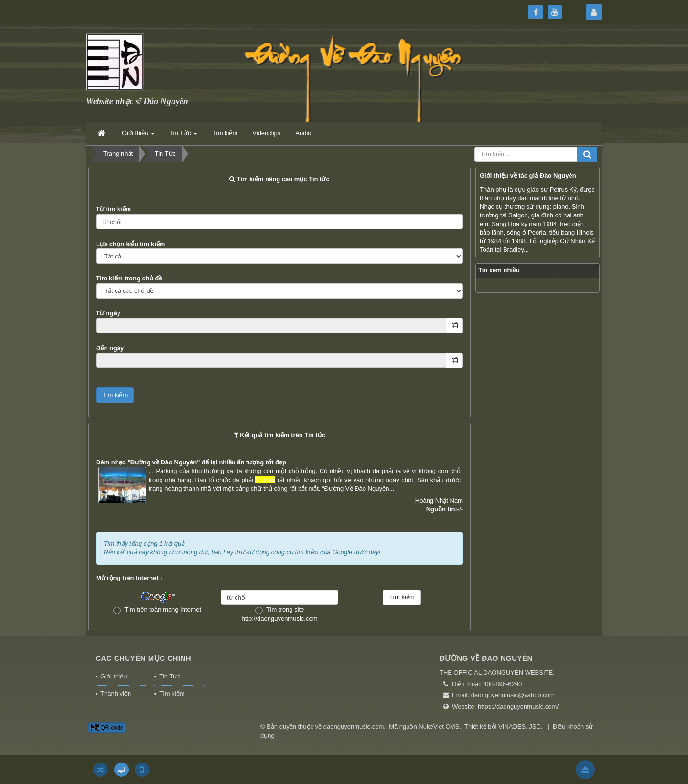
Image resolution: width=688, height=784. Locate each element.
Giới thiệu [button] (138, 136)
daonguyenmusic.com (354, 726)
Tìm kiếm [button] (225, 133)
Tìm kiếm (172, 693)
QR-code (107, 728)
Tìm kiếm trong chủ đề (129, 278)
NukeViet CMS (439, 726)
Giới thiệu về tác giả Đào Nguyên (528, 176)
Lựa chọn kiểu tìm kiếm (130, 244)
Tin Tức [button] (183, 136)
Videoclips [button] (266, 133)
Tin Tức (170, 676)
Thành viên (116, 693)
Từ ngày (108, 313)
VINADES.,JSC (520, 726)
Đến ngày (110, 348)
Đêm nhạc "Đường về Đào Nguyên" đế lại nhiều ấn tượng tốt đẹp (191, 462)
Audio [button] (303, 133)
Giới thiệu (113, 676)
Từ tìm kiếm (113, 209)
